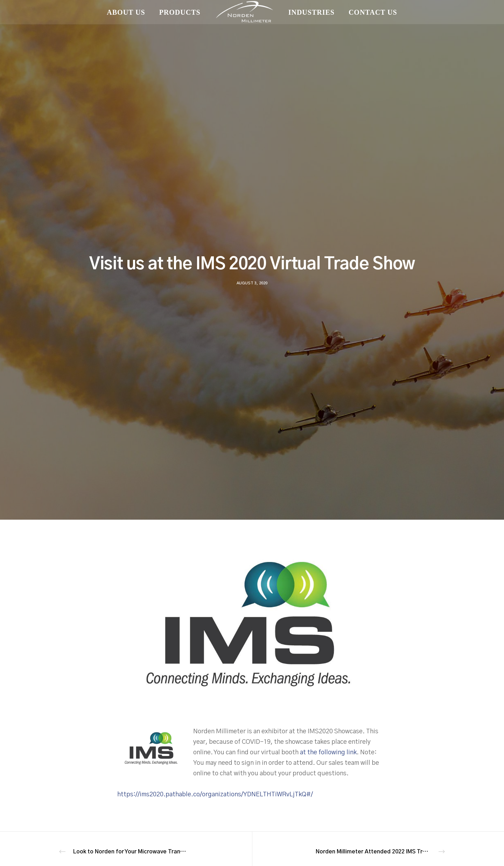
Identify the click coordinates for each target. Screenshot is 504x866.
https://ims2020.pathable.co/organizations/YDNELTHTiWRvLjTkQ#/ (215, 795)
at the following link (328, 753)
